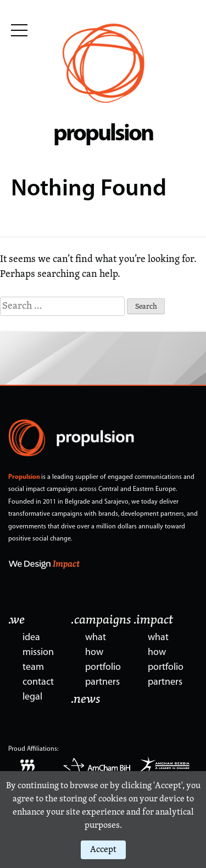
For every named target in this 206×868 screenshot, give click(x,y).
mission (38, 653)
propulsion (103, 135)
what (96, 638)
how (94, 653)
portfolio (103, 667)
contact (38, 682)
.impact (153, 620)
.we (16, 620)
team (33, 667)
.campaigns (101, 620)
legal (32, 697)
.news (86, 700)
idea (31, 638)
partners (102, 682)
